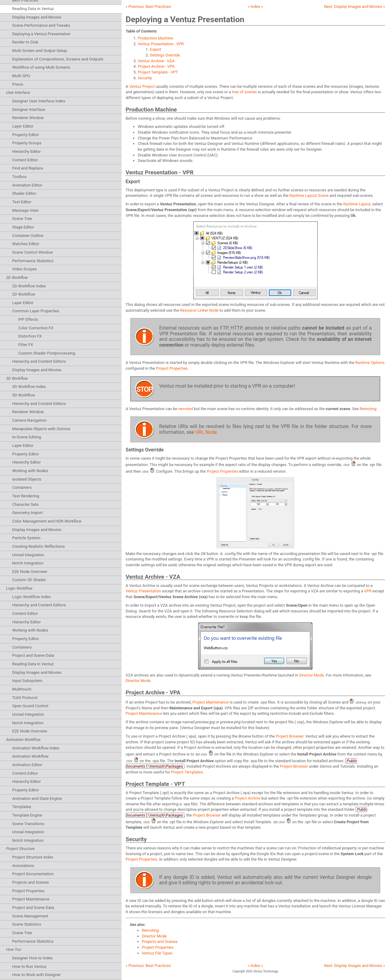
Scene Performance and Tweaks (41, 25)
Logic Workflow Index (31, 597)
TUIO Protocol (25, 698)
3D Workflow (24, 395)
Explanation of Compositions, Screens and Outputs (58, 59)
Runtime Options (370, 363)
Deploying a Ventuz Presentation (41, 34)
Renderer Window (28, 118)
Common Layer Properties (36, 311)
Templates (22, 807)
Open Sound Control (30, 706)
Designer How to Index (32, 958)
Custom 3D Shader (29, 580)
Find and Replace (28, 168)
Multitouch (22, 689)
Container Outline (28, 236)
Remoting (368, 409)
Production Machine (155, 38)
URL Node (206, 432)
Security (145, 78)
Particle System (26, 538)
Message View (25, 210)
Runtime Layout (357, 204)
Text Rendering (26, 496)
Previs (18, 84)
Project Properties (28, 891)
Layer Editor (23, 126)
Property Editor (26, 135)
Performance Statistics (33, 261)
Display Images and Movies (37, 17)
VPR (368, 591)
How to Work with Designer (36, 975)
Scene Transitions (28, 824)
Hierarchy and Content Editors (39, 361)
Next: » (354, 7)
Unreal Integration (28, 555)
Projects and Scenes (31, 882)
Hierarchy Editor (26, 151)
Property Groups (27, 143)
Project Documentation (33, 874)
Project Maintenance (31, 899)
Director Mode (312, 675)
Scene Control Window (33, 252)
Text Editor (22, 202)
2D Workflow (24, 294)
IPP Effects (28, 319)
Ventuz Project (142, 86)
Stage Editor (23, 227)
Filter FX (26, 345)
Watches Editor (26, 244)
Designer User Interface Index (39, 101)
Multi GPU (21, 76)
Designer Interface (29, 110)
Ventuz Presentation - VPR (161, 44)
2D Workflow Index (29, 286)
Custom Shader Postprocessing (47, 353)
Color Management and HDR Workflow (47, 521)
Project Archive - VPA (156, 66)
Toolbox (19, 177)
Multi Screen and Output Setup (40, 51)
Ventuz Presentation (143, 591)
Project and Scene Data (33, 655)
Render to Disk (25, 42)
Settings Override (165, 55)
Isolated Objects (27, 479)
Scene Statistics (27, 924)
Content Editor (25, 160)
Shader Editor (24, 193)
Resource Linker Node (199, 310)
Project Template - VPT (158, 72)
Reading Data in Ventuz (33, 9)
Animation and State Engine (37, 798)
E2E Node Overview (30, 572)
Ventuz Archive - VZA (156, 61)
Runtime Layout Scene (309, 195)
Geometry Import (28, 513)
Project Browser (289, 736)
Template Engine (27, 815)
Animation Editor (27, 185)
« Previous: (148, 7)
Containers (22, 487)
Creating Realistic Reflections (38, 546)
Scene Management (30, 916)
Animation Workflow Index (36, 748)
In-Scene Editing (27, 437)
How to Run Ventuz (29, 966)
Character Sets (25, 504)
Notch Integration (28, 563)
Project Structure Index (33, 857)
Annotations (23, 866)
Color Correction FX (36, 328)
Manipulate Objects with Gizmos (41, 429)
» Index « (255, 7)
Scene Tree (22, 219)
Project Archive (248, 798)
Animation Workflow (30, 756)
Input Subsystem (27, 681)
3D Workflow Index (29, 387)
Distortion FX (30, 336)
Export (156, 49)
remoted (186, 409)
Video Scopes (24, 269)
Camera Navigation (29, 420)
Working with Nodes (30, 471)
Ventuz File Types (157, 953)
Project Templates (187, 772)
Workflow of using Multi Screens (41, 67)
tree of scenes (244, 92)
